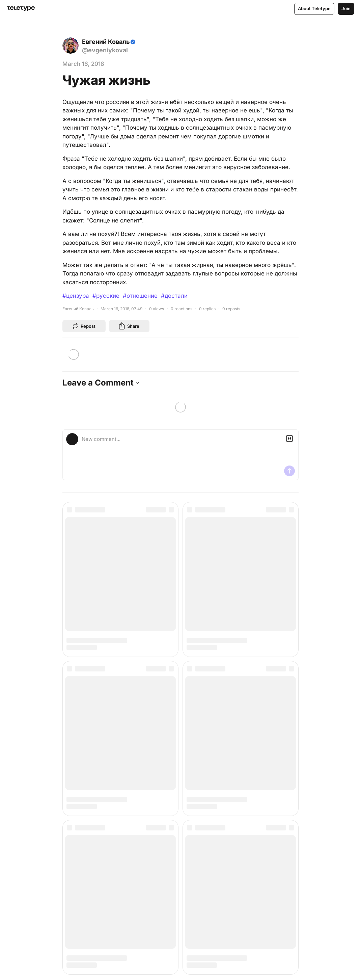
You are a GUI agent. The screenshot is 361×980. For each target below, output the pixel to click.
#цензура (76, 296)
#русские (106, 296)
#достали (174, 296)
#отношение (140, 296)
